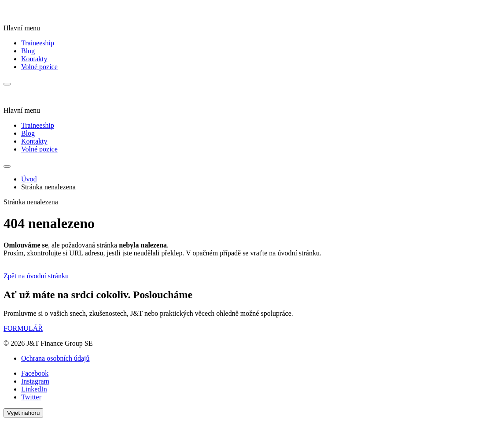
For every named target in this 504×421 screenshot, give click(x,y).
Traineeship (38, 43)
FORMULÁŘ (23, 328)
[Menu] (7, 84)
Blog (28, 51)
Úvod (29, 179)
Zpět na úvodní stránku (36, 276)
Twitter (31, 397)
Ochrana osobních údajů (55, 358)
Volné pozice (39, 67)
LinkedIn (34, 389)
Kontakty (34, 59)
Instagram (35, 381)
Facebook (35, 373)
